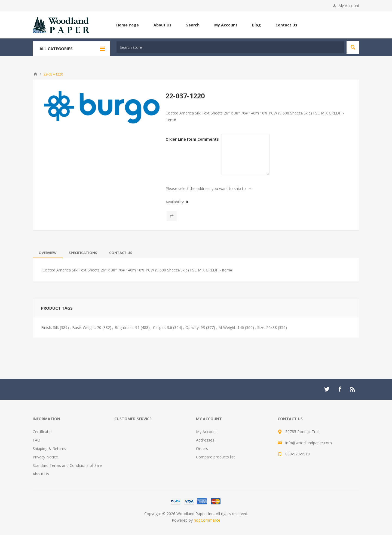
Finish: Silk (50, 327)
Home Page (128, 25)
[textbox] (230, 47)
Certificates (43, 432)
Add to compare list (172, 216)
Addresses (205, 440)
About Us (163, 25)
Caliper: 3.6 (163, 327)
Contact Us (286, 25)
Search (193, 25)
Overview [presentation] (48, 253)
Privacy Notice (45, 457)
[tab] (48, 253)
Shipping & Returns (49, 448)
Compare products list (215, 457)
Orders (202, 448)
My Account (349, 6)
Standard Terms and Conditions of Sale (67, 465)
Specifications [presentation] (83, 253)
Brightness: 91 (127, 327)
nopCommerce (207, 520)
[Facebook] (340, 389)
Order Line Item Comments (192, 139)
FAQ (36, 440)
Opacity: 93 (195, 327)
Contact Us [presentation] (121, 253)
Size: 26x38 (267, 327)
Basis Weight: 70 (87, 327)
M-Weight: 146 (231, 327)
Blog (256, 25)
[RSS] (353, 389)
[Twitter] (327, 389)
